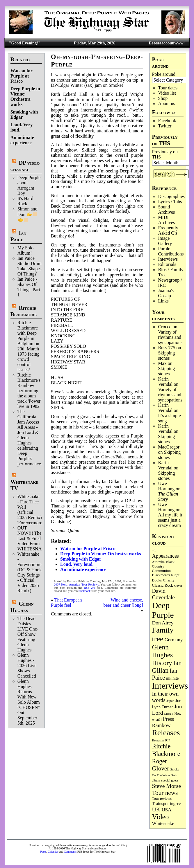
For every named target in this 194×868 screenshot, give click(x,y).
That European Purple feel (66, 603)
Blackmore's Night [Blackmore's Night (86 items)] (166, 575)
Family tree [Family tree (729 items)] (163, 634)
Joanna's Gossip (166, 293)
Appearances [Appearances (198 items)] (165, 556)
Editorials (167, 264)
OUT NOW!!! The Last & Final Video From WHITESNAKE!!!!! (37, 538)
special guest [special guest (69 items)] (170, 780)
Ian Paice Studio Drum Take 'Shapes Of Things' (30, 266)
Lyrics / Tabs (170, 202)
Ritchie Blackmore (24, 311)
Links (163, 301)
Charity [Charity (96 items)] (169, 580)
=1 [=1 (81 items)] (154, 551)
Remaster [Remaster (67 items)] (158, 740)
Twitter (165, 126)
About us (166, 103)
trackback (84, 591)
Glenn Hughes (22, 607)
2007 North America (67, 585)
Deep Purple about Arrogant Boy (29, 185)
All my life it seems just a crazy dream (170, 520)
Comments (70, 852)
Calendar (53, 852)
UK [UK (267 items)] (156, 809)
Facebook (167, 121)
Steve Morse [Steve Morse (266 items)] (167, 786)
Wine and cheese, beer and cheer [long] (123, 603)
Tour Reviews (90, 585)
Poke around (164, 74)
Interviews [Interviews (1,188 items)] (170, 686)
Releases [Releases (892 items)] (166, 733)
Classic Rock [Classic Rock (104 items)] (163, 585)
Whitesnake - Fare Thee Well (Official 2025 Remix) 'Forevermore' (30, 510)
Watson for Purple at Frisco (22, 76)
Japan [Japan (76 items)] (170, 701)
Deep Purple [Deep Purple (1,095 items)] (163, 610)
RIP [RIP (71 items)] (168, 740)
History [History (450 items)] (162, 663)
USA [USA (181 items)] (167, 810)
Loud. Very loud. (77, 564)
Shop (163, 98)
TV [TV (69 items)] (179, 804)
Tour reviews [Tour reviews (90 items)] (162, 799)
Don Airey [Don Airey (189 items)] (163, 623)
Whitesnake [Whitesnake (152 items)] (163, 823)
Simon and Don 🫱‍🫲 (27, 214)
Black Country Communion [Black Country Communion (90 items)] (163, 566)
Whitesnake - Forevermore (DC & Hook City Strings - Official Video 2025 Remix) (30, 572)
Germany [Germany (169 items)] (174, 640)
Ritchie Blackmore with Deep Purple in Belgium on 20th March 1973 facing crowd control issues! (29, 346)
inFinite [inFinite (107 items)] (172, 678)
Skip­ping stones (166, 355)
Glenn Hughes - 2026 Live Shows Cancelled (27, 666)
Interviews (168, 259)
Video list (167, 93)
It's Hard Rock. (25, 201)
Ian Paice (18, 236)
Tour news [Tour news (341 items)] (165, 793)
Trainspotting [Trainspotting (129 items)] (164, 804)
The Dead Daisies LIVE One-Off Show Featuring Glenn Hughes (28, 634)
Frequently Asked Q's (168, 230)
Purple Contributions (171, 251)
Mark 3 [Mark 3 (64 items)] (169, 714)
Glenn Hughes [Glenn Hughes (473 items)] (163, 651)
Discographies (171, 196)
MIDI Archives (166, 220)
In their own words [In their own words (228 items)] (165, 697)
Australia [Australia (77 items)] (158, 562)
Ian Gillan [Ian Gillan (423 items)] (167, 667)
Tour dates (168, 88)
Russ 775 (167, 348)
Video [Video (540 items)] (161, 817)
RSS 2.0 (89, 588)
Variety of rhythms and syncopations (170, 337)
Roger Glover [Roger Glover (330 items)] (161, 765)
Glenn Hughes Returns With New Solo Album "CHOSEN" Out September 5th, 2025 (29, 702)
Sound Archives (166, 209)
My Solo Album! (26, 250)
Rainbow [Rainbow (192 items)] (161, 725)
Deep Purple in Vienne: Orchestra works (25, 97)
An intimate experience (22, 140)
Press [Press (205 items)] (168, 719)
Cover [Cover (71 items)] (178, 586)
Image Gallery (165, 241)
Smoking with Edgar (81, 559)
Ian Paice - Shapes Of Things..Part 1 (29, 287)
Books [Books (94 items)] (157, 580)
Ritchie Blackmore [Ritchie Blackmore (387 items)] (166, 750)
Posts (43, 852)
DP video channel (25, 166)
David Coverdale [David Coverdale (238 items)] (163, 594)
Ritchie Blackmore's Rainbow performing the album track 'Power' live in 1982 (30, 391)
